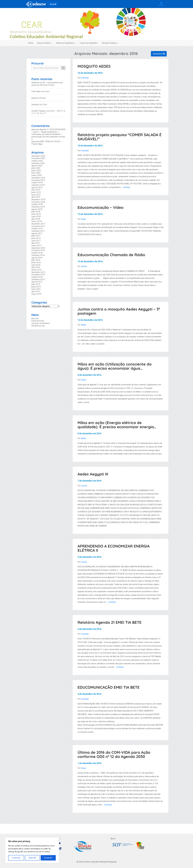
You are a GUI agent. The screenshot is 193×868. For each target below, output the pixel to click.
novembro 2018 (38, 202)
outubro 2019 (37, 183)
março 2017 (36, 246)
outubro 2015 (37, 277)
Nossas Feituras (110, 43)
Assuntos (159, 54)
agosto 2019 (37, 187)
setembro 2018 (38, 207)
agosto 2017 (37, 233)
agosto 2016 (37, 258)
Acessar (35, 318)
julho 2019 (36, 190)
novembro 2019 (38, 180)
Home (31, 43)
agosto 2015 (37, 282)
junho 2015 (36, 287)
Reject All (32, 858)
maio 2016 (36, 265)
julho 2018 (36, 212)
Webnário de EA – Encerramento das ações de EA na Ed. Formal (47, 84)
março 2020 (36, 175)
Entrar (161, 4)
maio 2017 (36, 241)
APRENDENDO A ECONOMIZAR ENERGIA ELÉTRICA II (114, 548)
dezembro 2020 (38, 156)
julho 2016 (36, 260)
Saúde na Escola (38, 98)
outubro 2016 (37, 253)
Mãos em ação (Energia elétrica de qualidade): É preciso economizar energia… (117, 425)
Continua (126, 187)
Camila (84, 266)
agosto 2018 (37, 209)
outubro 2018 (37, 204)
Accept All (48, 858)
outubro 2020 (37, 161)
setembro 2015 (38, 279)
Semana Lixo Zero (39, 104)
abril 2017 (36, 243)
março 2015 (36, 294)
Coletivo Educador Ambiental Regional (97, 30)
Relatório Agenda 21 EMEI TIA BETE (109, 622)
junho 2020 (36, 171)
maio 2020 (36, 173)
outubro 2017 (37, 229)
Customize (16, 858)
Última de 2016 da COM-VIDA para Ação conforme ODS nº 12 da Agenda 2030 (114, 754)
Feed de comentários (41, 323)
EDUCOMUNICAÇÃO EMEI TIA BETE (109, 687)
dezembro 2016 (38, 248)
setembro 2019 (38, 185)
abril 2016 (36, 267)
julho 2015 (36, 284)
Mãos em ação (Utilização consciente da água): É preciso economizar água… (115, 366)
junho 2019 (36, 192)
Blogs (53, 4)
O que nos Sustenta (89, 43)
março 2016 (36, 270)
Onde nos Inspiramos (66, 43)
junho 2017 (36, 238)
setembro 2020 (38, 163)
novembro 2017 (38, 226)
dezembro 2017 (38, 224)
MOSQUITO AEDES (94, 66)
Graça (84, 768)
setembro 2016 (38, 255)
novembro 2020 (38, 158)
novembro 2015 (38, 275)
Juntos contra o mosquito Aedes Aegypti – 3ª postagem (119, 311)
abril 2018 (36, 219)
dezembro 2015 (38, 272)
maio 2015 (36, 289)
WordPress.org (38, 326)
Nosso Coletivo (45, 43)
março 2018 (36, 221)
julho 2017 (36, 236)
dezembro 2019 (38, 178)
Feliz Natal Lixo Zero (40, 91)
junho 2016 (36, 263)
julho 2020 (36, 168)
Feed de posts (38, 321)
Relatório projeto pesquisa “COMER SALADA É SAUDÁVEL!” (120, 137)
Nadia (84, 219)
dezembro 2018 (38, 200)
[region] (32, 850)
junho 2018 (36, 214)
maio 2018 (36, 217)
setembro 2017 (38, 231)
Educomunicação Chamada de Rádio (111, 255)
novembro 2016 (38, 250)
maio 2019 (36, 195)
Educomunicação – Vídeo (101, 207)
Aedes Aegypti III (93, 474)
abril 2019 (36, 197)
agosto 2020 (37, 166)
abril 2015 (36, 292)
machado (85, 78)
